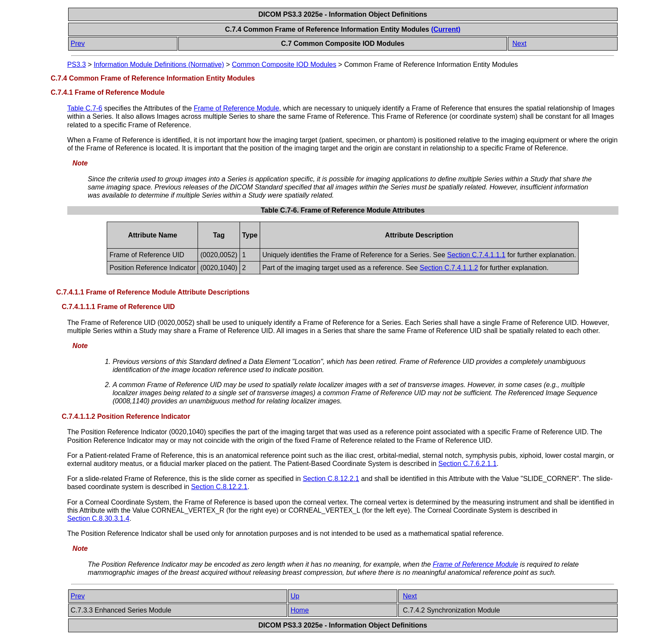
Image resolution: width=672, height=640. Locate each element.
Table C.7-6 (85, 108)
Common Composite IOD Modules (284, 65)
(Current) (446, 29)
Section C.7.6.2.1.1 (468, 464)
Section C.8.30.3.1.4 (98, 518)
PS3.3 (77, 65)
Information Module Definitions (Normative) (159, 65)
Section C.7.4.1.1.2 (449, 268)
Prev (78, 44)
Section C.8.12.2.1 (331, 479)
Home (300, 610)
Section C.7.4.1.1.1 (476, 255)
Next (519, 44)
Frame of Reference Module (236, 108)
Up (295, 596)
